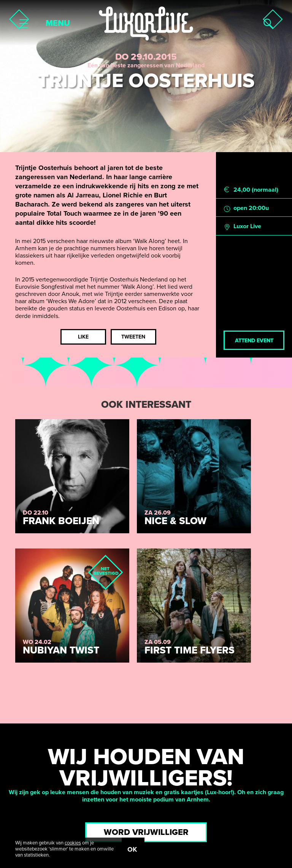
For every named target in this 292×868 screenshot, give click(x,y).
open (240, 208)
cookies (73, 843)
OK (132, 849)
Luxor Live (247, 227)
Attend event (254, 341)
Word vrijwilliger (146, 832)
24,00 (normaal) (256, 190)
